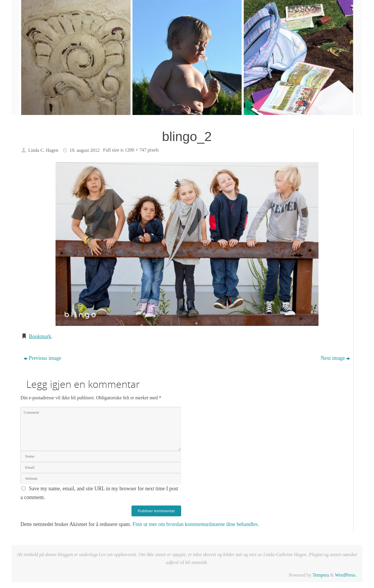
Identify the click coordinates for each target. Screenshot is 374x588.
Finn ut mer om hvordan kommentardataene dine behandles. (196, 524)
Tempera (321, 575)
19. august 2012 (85, 150)
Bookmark (40, 336)
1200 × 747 (136, 150)
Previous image (42, 358)
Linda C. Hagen (43, 150)
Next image (335, 358)
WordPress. (346, 575)
